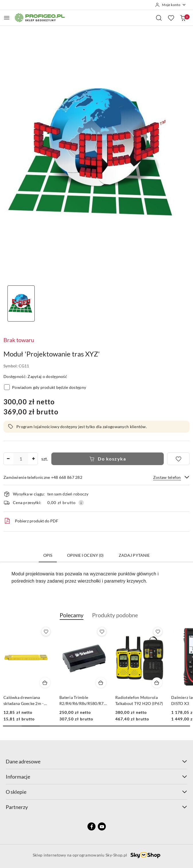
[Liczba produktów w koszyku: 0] (183, 18)
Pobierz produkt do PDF (31, 521)
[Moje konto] (171, 5)
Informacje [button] (96, 777)
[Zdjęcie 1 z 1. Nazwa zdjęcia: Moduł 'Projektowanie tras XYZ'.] (21, 304)
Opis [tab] (48, 555)
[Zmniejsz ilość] (8, 459)
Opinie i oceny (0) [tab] (85, 555)
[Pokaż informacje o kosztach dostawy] (81, 503)
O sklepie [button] (96, 792)
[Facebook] (91, 826)
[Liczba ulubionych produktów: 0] (171, 18)
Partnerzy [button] (96, 807)
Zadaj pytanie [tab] (134, 555)
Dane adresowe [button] (96, 761)
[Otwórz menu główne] (7, 18)
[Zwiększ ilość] (33, 459)
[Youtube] (102, 826)
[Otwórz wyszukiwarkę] (159, 18)
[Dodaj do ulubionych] (178, 459)
